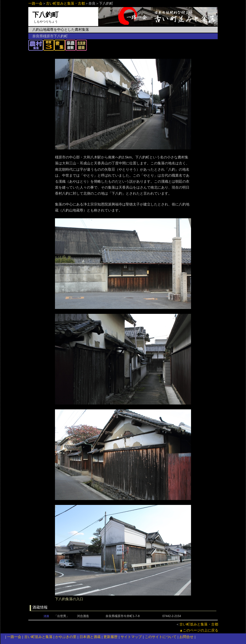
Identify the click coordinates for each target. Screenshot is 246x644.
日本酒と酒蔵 (90, 637)
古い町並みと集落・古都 (65, 3)
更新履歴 (110, 637)
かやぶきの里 (66, 637)
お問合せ (186, 637)
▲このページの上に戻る (199, 630)
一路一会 (35, 3)
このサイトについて (161, 637)
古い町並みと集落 (38, 637)
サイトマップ (131, 637)
